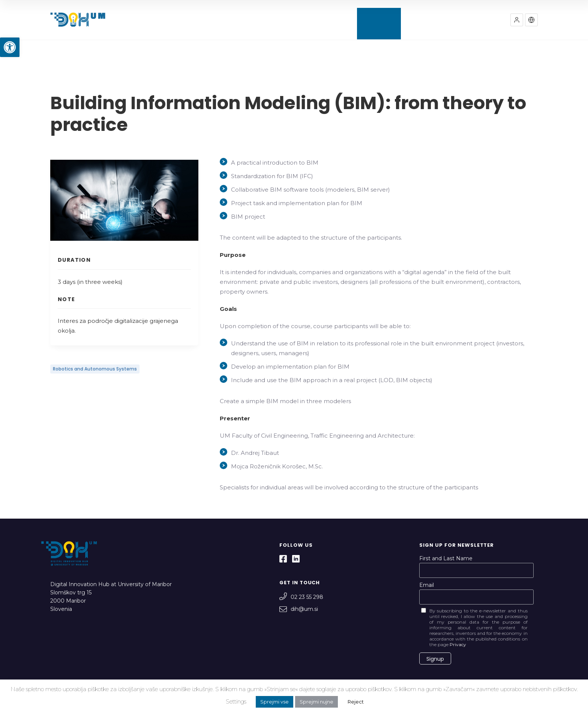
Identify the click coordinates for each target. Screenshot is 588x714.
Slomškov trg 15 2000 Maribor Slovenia (71, 601)
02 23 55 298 (301, 597)
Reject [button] (356, 702)
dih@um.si (299, 609)
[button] (10, 47)
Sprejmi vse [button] (274, 702)
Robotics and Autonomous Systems (95, 369)
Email (427, 585)
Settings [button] (236, 701)
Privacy (458, 644)
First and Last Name (446, 558)
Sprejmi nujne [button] (316, 702)
